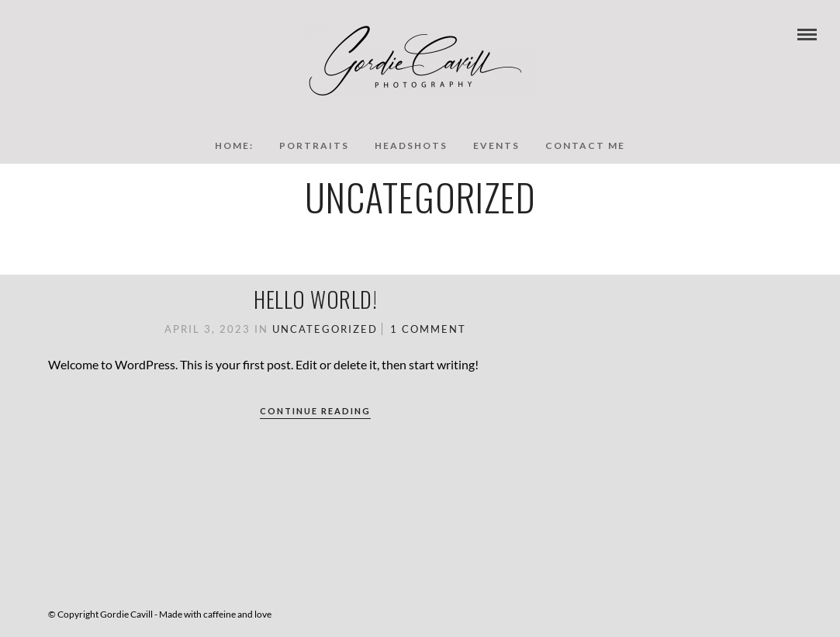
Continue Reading (315, 411)
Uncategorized (325, 329)
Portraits (314, 145)
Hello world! (315, 299)
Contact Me (585, 145)
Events (496, 145)
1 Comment (428, 329)
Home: (234, 145)
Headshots (411, 145)
